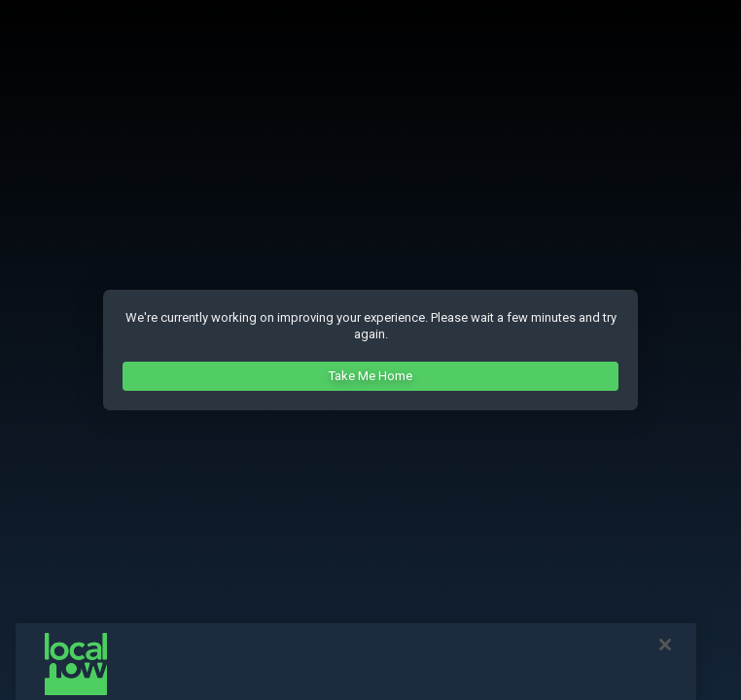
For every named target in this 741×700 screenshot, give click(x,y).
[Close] (665, 650)
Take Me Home (370, 376)
